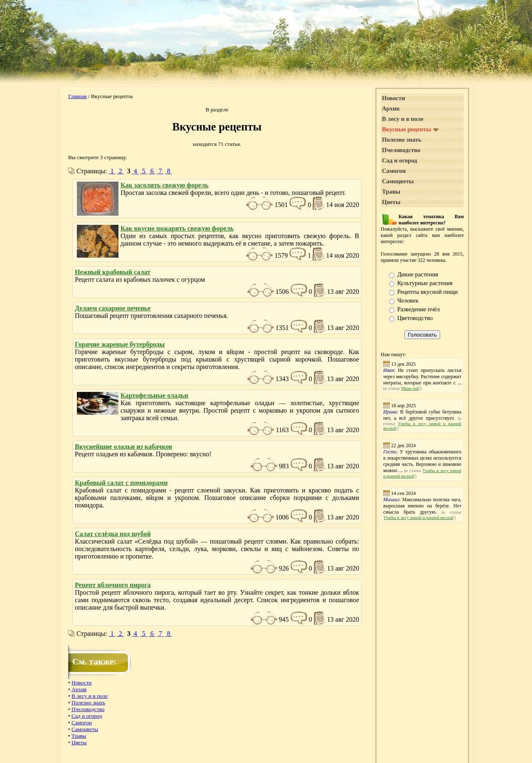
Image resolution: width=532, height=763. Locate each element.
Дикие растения (418, 274)
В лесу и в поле (90, 696)
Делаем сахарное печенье (113, 308)
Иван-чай (410, 388)
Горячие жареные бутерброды (120, 344)
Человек (408, 300)
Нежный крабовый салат (113, 272)
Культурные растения (425, 283)
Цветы (79, 742)
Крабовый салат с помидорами (121, 483)
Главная (78, 96)
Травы (79, 736)
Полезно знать (88, 703)
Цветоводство (415, 318)
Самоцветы (85, 729)
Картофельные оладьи (154, 395)
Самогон (82, 722)
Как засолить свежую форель (165, 185)
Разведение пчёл (419, 309)
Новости (81, 683)
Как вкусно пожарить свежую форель (177, 228)
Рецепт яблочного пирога (113, 585)
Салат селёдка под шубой (113, 534)
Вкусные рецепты (410, 129)
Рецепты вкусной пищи (428, 292)
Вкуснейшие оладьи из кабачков (123, 447)
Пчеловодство (88, 709)
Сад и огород (87, 716)
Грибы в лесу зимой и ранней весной (419, 518)
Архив (79, 689)
